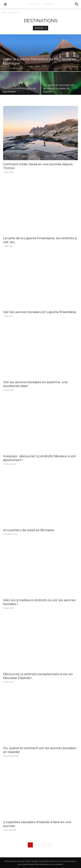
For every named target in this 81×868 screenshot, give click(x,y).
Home (4, 12)
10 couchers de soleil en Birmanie (29, 530)
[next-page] (49, 845)
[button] (77, 4)
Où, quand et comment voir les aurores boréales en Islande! (59, 88)
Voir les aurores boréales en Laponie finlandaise (40, 312)
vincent (6, 68)
